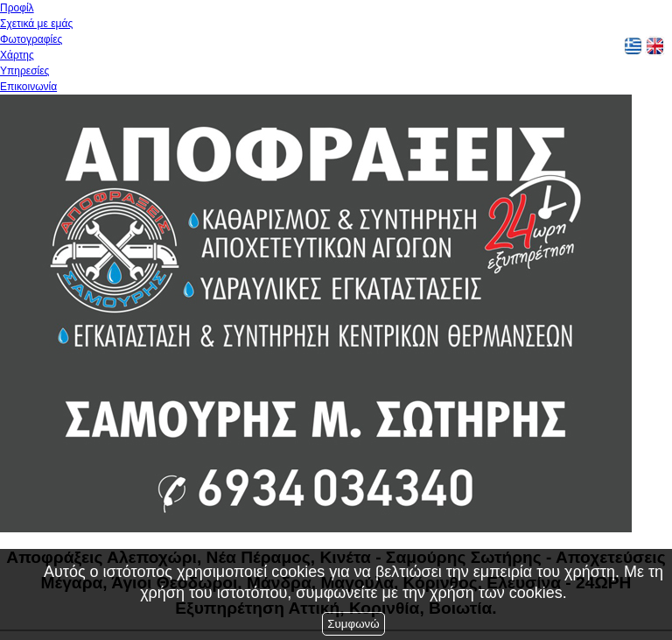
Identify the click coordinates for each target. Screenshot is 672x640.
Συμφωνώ (353, 624)
